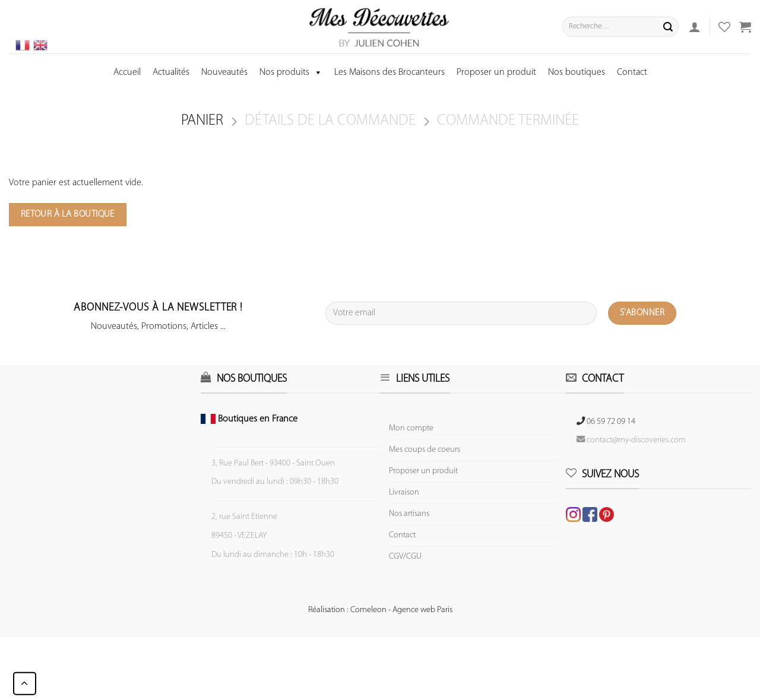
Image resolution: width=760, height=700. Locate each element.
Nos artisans (409, 514)
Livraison (404, 492)
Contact (632, 72)
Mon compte (411, 428)
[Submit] (668, 27)
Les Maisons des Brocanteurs (389, 72)
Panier (202, 121)
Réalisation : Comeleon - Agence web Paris (380, 610)
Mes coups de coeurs (425, 450)
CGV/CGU (405, 557)
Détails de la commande (330, 121)
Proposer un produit (496, 72)
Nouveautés (224, 72)
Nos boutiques (577, 72)
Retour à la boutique (68, 214)
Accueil (127, 72)
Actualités (171, 72)
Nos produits (291, 72)
